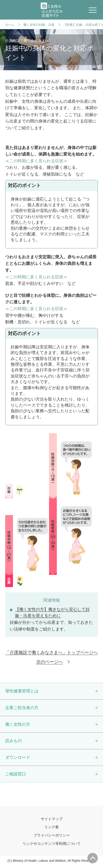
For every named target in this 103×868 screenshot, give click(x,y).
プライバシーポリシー (52, 837)
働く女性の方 (18, 725)
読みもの (13, 742)
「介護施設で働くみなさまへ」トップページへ (52, 653)
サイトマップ (52, 820)
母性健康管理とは (22, 692)
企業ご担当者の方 (22, 708)
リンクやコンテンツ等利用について (52, 846)
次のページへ (50, 662)
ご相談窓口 (16, 775)
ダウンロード (18, 758)
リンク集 (52, 829)
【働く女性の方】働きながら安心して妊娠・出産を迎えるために (52, 613)
